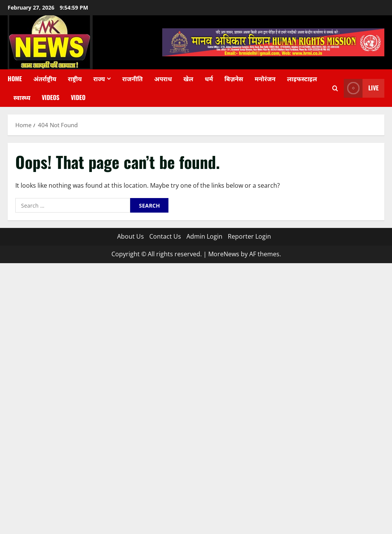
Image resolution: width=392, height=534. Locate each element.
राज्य (99, 79)
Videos (51, 97)
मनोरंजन (265, 79)
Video (78, 97)
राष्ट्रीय (75, 79)
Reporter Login (249, 236)
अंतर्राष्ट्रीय (45, 79)
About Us (131, 236)
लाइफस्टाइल (302, 79)
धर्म (209, 79)
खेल (188, 79)
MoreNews (224, 254)
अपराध (163, 79)
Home (15, 79)
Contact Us (165, 236)
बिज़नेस (234, 79)
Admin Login (204, 236)
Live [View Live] (361, 88)
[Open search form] (335, 88)
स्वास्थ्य (22, 97)
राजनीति (132, 79)
